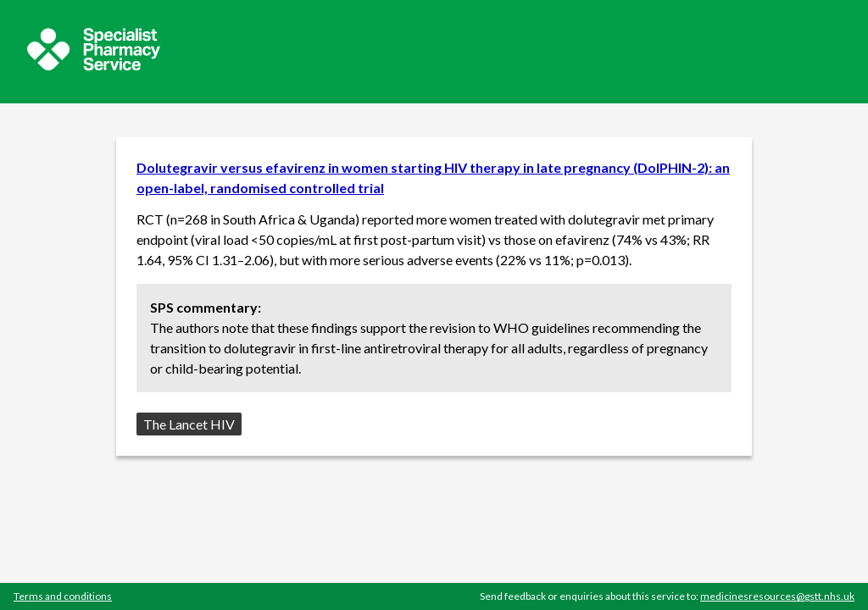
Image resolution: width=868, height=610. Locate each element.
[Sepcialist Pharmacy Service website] (94, 66)
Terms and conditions (63, 596)
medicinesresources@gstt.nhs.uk (777, 596)
